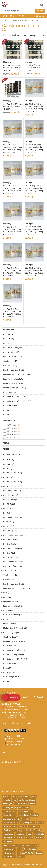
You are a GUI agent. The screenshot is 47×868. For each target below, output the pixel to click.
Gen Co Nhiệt (9, 361)
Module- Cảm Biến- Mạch (13, 383)
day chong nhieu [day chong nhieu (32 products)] (28, 823)
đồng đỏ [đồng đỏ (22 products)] (21, 857)
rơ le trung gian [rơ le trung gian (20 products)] (9, 853)
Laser (5, 597)
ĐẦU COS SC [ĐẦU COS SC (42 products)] (28, 853)
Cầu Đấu (7, 334)
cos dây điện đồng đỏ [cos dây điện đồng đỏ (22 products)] (27, 800)
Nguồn (6, 619)
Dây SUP (7, 513)
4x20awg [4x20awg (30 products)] (16, 796)
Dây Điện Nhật (9, 500)
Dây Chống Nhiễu (10, 491)
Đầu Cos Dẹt (8, 531)
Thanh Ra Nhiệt (9, 637)
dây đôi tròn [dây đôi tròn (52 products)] (21, 834)
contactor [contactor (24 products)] (7, 800)
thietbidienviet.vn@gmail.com (19, 709)
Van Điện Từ (8, 571)
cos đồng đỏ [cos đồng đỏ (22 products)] (8, 808)
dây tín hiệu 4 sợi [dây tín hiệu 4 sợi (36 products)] (10, 826)
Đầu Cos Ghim (9, 540)
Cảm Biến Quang (10, 633)
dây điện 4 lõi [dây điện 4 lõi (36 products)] (34, 826)
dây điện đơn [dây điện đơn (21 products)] (8, 834)
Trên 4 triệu (11, 437)
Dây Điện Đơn (9, 495)
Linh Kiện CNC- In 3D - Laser (15, 375)
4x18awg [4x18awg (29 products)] (7, 796)
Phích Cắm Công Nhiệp (13, 655)
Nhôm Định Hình (10, 392)
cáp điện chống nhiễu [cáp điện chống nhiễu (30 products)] (11, 819)
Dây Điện (7, 343)
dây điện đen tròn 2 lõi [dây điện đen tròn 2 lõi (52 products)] (31, 830)
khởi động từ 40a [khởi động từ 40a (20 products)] (10, 838)
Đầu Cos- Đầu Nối (10, 348)
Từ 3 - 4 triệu (12, 434)
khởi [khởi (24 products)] (30, 834)
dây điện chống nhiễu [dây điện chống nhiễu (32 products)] (11, 830)
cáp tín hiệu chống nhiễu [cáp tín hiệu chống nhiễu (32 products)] (28, 815)
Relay (6, 410)
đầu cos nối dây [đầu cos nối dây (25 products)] (9, 857)
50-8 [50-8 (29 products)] (34, 796)
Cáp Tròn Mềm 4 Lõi (11, 477)
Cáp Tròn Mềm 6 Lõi (11, 486)
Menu (40, 16)
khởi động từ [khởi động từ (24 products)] (39, 834)
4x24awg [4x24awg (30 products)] (26, 796)
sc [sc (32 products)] (19, 853)
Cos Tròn (7, 526)
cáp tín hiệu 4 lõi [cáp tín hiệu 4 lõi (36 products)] (9, 815)
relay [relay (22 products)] (21, 838)
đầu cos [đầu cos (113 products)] (39, 853)
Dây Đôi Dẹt (8, 504)
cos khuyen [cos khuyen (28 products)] (7, 804)
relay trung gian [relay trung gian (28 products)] (9, 849)
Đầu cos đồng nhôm (11, 535)
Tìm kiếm (40, 11)
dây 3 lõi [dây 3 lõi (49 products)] (40, 823)
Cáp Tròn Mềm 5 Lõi (11, 482)
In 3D (5, 593)
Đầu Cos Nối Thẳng (11, 549)
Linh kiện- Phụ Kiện (11, 379)
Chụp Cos (7, 522)
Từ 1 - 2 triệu (12, 428)
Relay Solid (8, 672)
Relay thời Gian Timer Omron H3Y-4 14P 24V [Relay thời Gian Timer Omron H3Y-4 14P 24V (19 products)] (21, 845)
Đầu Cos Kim (8, 544)
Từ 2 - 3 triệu (12, 431)
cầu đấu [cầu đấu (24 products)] (26, 819)
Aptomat (7, 610)
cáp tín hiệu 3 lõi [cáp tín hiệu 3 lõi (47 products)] (9, 811)
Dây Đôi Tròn (8, 508)
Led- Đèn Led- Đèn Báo (13, 370)
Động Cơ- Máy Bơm (11, 357)
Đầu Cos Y (8, 553)
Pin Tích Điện (9, 406)
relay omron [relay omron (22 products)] (8, 842)
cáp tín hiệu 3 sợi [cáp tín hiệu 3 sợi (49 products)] (25, 811)
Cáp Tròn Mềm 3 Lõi (11, 473)
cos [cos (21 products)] (14, 800)
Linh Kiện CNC (9, 602)
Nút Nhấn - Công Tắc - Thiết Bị (15, 397)
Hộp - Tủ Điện (9, 366)
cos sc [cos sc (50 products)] (33, 804)
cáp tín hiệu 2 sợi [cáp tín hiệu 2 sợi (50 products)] (22, 808)
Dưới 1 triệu (12, 425)
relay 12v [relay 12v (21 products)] (29, 838)
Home (4, 20)
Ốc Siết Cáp (8, 624)
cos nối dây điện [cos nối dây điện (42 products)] (21, 804)
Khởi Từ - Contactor (11, 615)
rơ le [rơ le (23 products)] (20, 849)
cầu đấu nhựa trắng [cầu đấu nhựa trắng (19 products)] (11, 823)
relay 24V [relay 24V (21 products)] (39, 838)
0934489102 (14, 697)
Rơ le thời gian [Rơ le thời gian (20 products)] (30, 849)
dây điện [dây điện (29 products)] (22, 826)
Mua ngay (7, 62)
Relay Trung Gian (10, 677)
